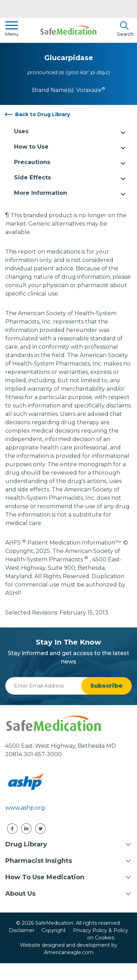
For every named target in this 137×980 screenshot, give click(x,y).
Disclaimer (22, 930)
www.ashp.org (25, 808)
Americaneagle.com (69, 952)
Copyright (54, 930)
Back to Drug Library (43, 114)
